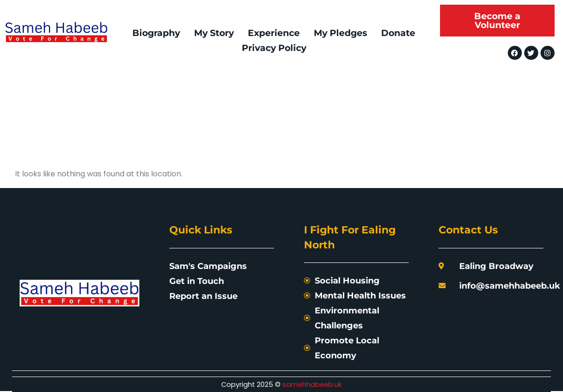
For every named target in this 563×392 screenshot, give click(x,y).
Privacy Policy (274, 48)
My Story (214, 33)
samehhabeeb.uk (312, 385)
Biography (156, 33)
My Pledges (340, 33)
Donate (398, 33)
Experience (274, 33)
